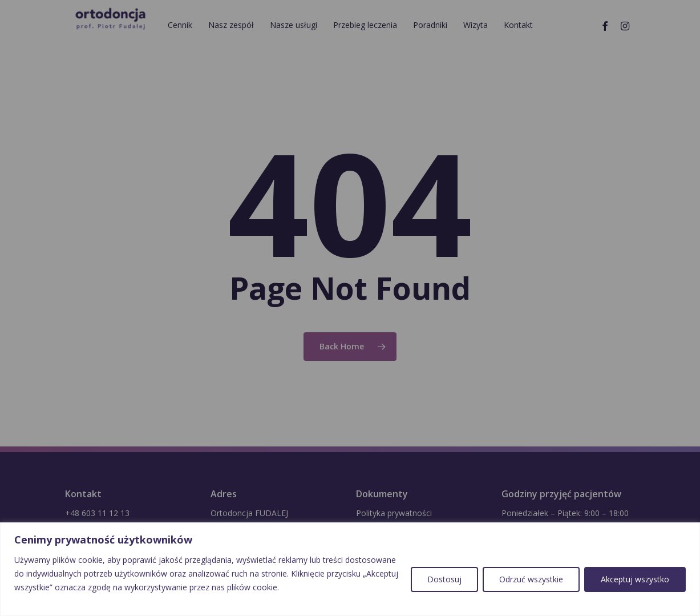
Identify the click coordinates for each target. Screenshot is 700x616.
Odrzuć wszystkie (531, 579)
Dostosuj (444, 579)
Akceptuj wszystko (635, 579)
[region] (350, 569)
